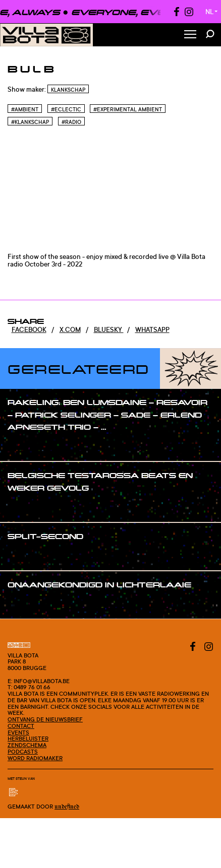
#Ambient (25, 109)
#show (29, 446)
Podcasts (23, 752)
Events (18, 732)
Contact (21, 726)
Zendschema (27, 745)
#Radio (71, 122)
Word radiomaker (35, 758)
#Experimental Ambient (128, 109)
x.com (70, 329)
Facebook (29, 329)
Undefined (67, 807)
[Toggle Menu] (190, 35)
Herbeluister (28, 739)
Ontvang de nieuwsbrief (45, 719)
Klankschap (68, 90)
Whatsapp (152, 329)
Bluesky (109, 329)
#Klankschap (30, 122)
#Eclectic (66, 109)
